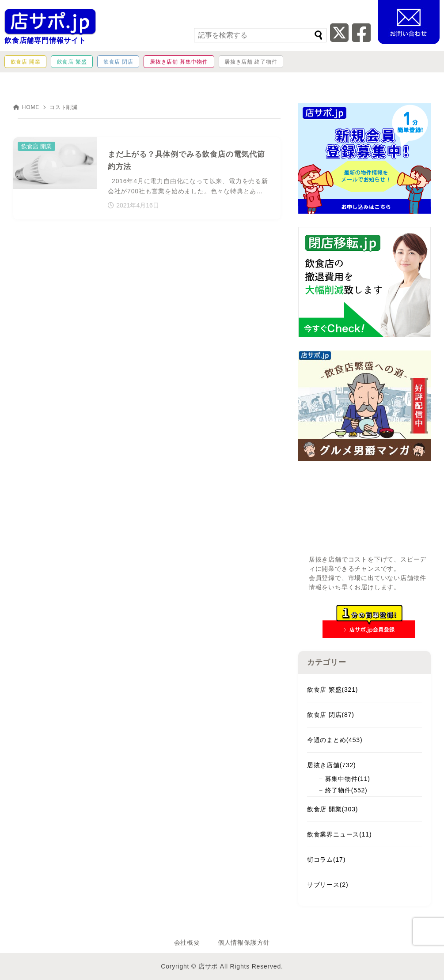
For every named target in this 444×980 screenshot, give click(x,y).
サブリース (328, 885)
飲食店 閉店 (331, 715)
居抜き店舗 (332, 765)
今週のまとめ (335, 740)
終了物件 (346, 790)
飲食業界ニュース (340, 834)
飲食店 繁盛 (332, 690)
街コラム (326, 859)
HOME (26, 107)
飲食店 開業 (332, 809)
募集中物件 (348, 779)
